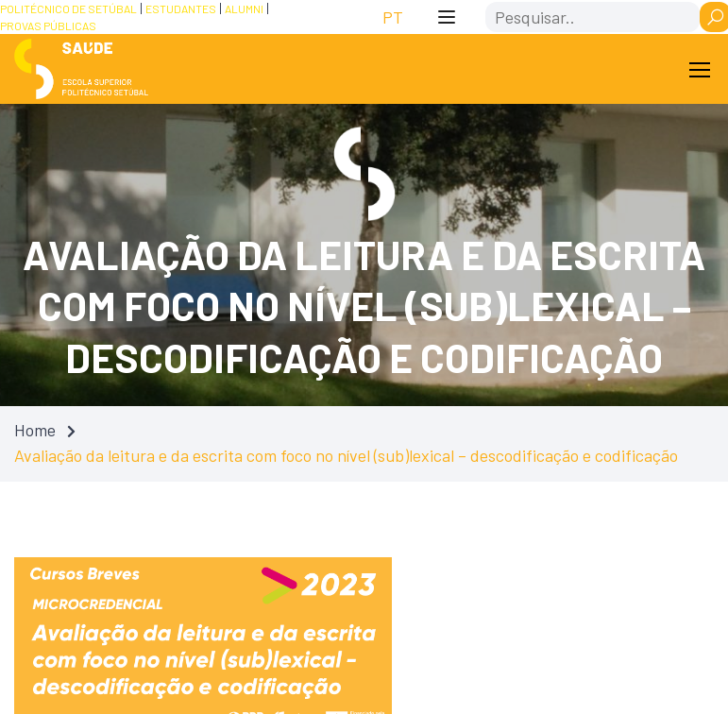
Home (35, 430)
